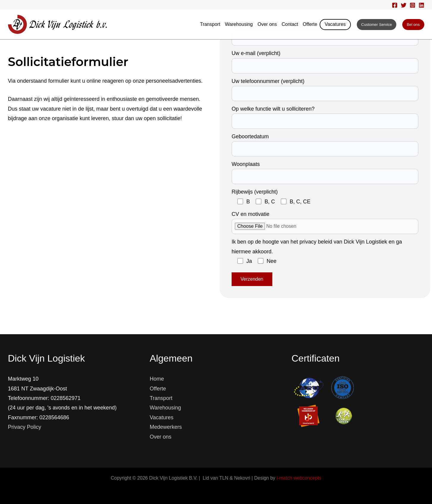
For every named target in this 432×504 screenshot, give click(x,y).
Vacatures (335, 24)
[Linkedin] (421, 5)
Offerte (310, 24)
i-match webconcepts (299, 478)
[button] (377, 25)
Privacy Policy (25, 427)
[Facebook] (395, 5)
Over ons (267, 24)
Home (157, 379)
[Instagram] (413, 5)
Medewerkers (166, 427)
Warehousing (239, 24)
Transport (210, 24)
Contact (290, 24)
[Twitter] (404, 5)
